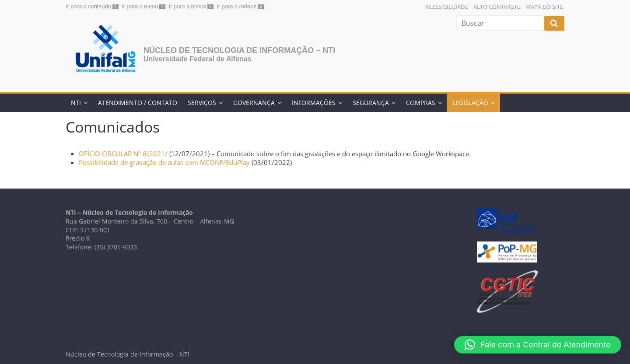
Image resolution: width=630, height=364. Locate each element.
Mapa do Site (544, 7)
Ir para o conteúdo (88, 6)
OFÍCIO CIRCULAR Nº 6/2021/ (124, 154)
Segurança (371, 103)
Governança (254, 103)
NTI (76, 103)
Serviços (202, 103)
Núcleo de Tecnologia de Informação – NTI (239, 50)
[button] (538, 345)
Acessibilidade (446, 7)
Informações (314, 103)
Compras (421, 103)
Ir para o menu (140, 6)
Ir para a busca (187, 6)
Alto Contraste (497, 7)
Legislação (470, 103)
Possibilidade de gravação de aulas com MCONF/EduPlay (164, 162)
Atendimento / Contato (138, 103)
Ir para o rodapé (236, 6)
